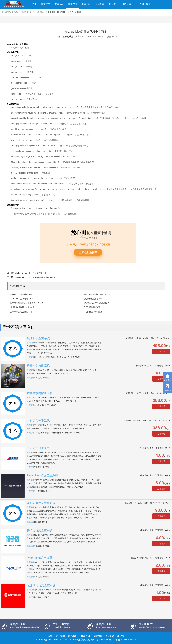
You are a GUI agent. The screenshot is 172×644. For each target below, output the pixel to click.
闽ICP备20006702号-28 (103, 640)
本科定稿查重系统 (38, 421)
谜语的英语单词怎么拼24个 (22, 307)
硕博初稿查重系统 (38, 338)
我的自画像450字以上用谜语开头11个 (27, 303)
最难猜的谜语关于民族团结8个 (97, 294)
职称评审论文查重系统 (41, 503)
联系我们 (73, 636)
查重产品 (46, 4)
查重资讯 (73, 4)
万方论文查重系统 (38, 448)
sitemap (110, 636)
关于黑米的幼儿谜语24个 (21, 312)
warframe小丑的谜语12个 (21, 299)
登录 (142, 4)
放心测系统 (68, 36)
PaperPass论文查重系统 (42, 475)
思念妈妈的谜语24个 (93, 299)
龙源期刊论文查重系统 (41, 585)
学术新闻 (40, 12)
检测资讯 (27, 12)
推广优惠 (126, 4)
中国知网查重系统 (9, 12)
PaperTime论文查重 (39, 558)
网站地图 (98, 636)
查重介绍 (59, 4)
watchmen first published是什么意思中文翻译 (35, 277)
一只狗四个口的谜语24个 (21, 294)
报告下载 (86, 4)
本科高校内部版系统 (40, 393)
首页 (34, 4)
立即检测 (161, 351)
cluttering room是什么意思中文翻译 (31, 273)
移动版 (121, 636)
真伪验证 (113, 4)
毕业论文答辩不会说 (93, 312)
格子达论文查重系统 (40, 530)
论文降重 (99, 4)
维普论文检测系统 (38, 366)
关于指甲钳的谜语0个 (93, 307)
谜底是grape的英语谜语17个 (97, 303)
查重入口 (85, 636)
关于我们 (60, 636)
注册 (148, 4)
